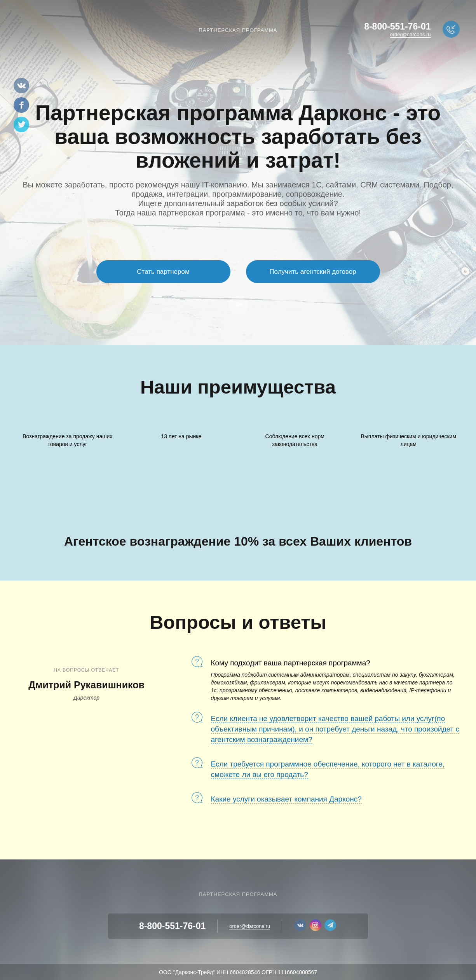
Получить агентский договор (313, 272)
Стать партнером (163, 272)
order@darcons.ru (411, 34)
